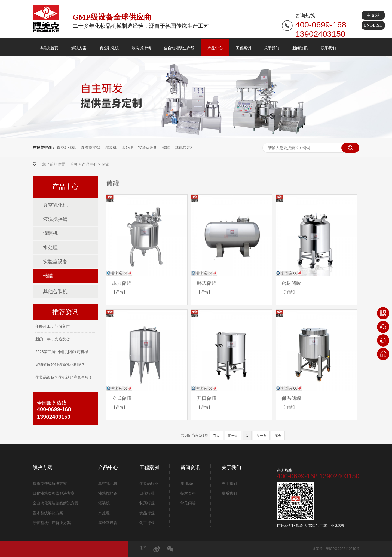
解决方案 (79, 48)
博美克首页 (49, 48)
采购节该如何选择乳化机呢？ (60, 365)
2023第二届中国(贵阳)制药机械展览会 (68, 352)
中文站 (373, 15)
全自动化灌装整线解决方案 (56, 503)
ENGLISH (373, 25)
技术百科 (188, 493)
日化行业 (147, 493)
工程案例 (243, 48)
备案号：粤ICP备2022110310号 (336, 549)
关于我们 (272, 48)
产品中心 (215, 48)
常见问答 (188, 503)
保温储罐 (291, 398)
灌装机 (111, 148)
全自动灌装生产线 (179, 48)
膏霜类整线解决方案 (50, 483)
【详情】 (120, 292)
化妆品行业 (149, 483)
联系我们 (328, 48)
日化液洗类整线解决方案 (54, 493)
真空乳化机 (109, 48)
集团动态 (188, 483)
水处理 (127, 148)
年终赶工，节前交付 (53, 327)
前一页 (233, 436)
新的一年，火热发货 (53, 339)
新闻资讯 (300, 48)
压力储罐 (122, 283)
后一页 (261, 436)
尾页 (278, 436)
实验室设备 (148, 148)
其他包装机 (185, 148)
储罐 (166, 148)
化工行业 (147, 523)
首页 (74, 164)
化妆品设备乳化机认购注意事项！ (64, 378)
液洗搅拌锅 (141, 48)
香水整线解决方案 (48, 513)
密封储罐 (291, 283)
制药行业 (147, 503)
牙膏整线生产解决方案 (52, 523)
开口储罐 (207, 398)
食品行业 (147, 513)
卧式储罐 (207, 283)
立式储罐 (122, 398)
